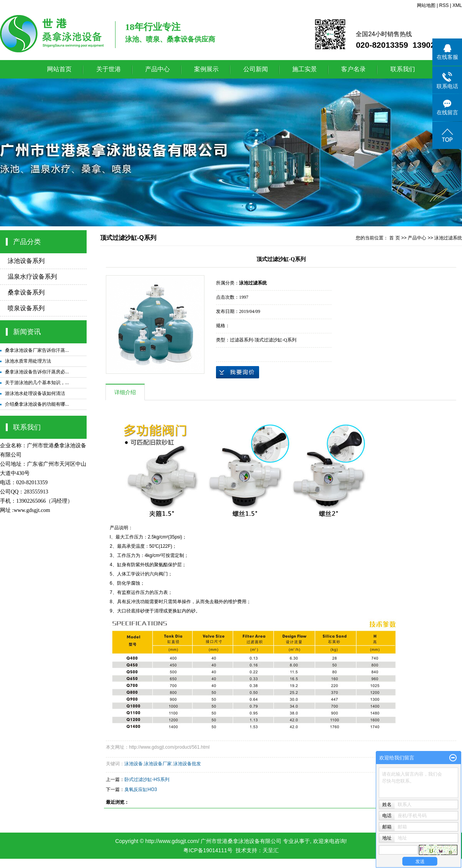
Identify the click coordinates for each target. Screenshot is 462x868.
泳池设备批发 (187, 764)
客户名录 (353, 69)
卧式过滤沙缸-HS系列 (147, 779)
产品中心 (157, 69)
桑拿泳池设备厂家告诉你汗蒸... (37, 350)
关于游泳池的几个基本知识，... (37, 383)
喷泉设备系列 (26, 308)
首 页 (394, 238)
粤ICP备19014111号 (208, 850)
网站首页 (59, 69)
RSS (444, 5)
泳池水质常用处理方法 (28, 361)
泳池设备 (134, 764)
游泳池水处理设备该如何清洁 (35, 393)
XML (457, 5)
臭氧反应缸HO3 (141, 789)
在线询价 (238, 372)
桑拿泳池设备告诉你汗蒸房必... (37, 372)
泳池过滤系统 (448, 238)
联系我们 (403, 69)
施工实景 (305, 69)
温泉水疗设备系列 (32, 277)
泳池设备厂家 (158, 764)
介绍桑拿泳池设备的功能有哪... (37, 404)
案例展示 (206, 69)
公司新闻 (256, 69)
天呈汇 (271, 850)
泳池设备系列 (26, 261)
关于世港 (109, 69)
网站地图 (426, 5)
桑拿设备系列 (26, 292)
